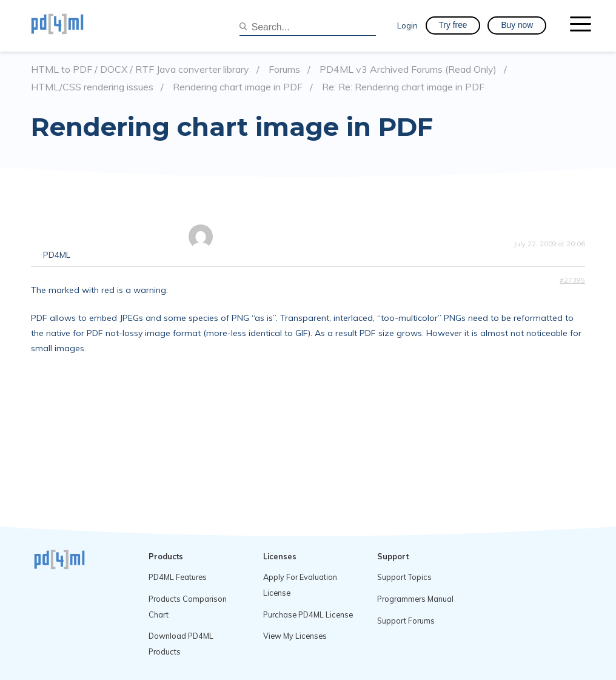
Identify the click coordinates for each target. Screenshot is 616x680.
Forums (284, 69)
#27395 (572, 280)
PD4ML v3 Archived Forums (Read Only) (408, 69)
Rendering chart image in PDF (238, 87)
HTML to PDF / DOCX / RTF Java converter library (140, 69)
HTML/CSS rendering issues (92, 87)
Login (407, 25)
